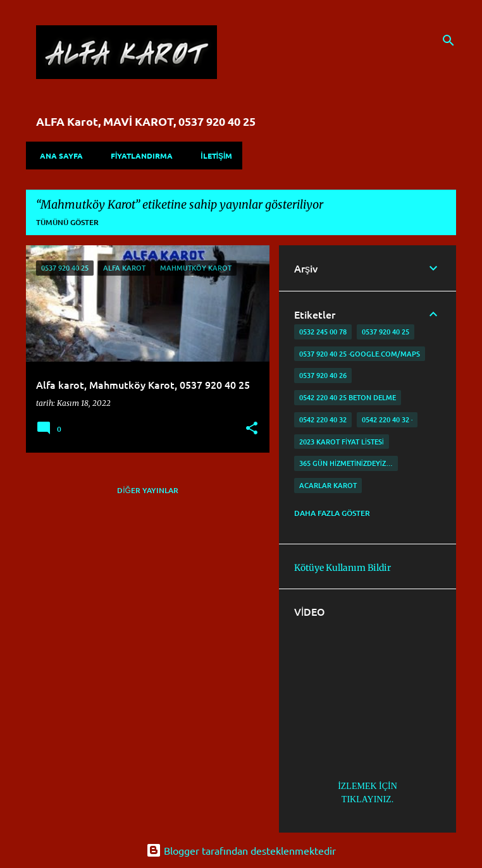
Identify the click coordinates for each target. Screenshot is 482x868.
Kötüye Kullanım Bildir (343, 568)
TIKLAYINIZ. (368, 799)
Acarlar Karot (328, 485)
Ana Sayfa (58, 156)
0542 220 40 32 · (387, 419)
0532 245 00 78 (323, 332)
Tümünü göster (67, 222)
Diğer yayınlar (148, 490)
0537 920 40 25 (386, 332)
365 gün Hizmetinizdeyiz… (346, 463)
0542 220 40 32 (323, 419)
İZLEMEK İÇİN (368, 786)
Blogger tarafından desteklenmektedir (241, 850)
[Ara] (448, 40)
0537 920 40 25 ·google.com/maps (360, 354)
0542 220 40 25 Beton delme (348, 397)
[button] (252, 429)
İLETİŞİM (213, 156)
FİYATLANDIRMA (138, 156)
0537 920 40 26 (323, 375)
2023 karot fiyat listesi (342, 442)
